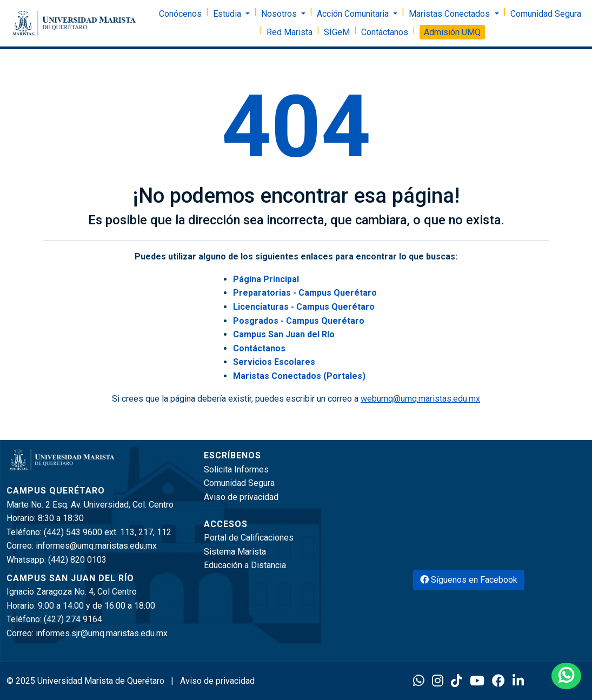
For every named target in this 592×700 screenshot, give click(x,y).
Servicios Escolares (274, 362)
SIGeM (337, 32)
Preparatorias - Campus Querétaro (305, 293)
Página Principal (266, 279)
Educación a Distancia (245, 565)
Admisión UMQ (452, 32)
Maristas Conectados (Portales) (299, 376)
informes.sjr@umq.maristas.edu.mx (102, 633)
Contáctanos (385, 32)
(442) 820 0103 (77, 560)
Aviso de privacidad (241, 497)
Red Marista (290, 32)
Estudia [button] (228, 14)
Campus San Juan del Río (284, 334)
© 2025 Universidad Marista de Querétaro (87, 681)
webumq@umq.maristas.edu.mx (420, 399)
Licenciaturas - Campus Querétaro (304, 307)
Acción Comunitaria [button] (354, 14)
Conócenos (180, 14)
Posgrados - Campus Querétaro (299, 321)
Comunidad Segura (546, 14)
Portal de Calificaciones (249, 538)
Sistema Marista (235, 552)
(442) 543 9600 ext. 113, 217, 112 (108, 532)
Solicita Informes (236, 469)
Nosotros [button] (280, 14)
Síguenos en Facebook (469, 580)
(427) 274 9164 (73, 619)
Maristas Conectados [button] (450, 14)
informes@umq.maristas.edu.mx (96, 546)
